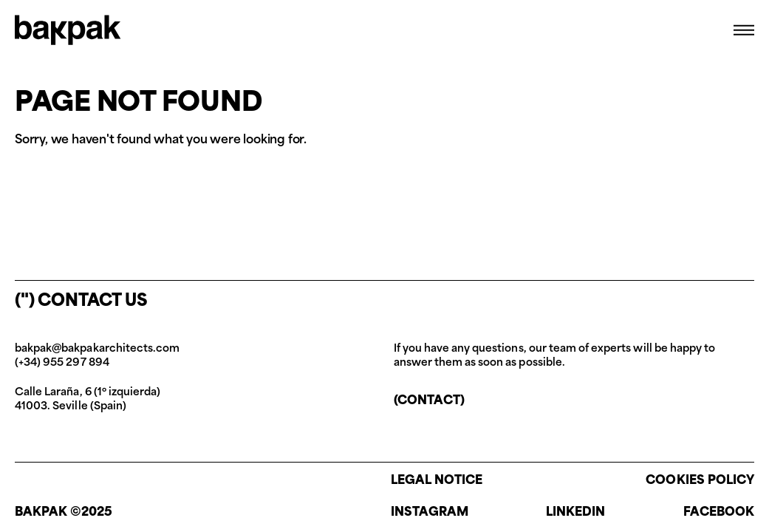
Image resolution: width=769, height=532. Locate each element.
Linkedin (575, 513)
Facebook (719, 513)
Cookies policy (700, 481)
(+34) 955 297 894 (62, 363)
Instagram (430, 513)
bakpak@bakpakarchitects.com (97, 349)
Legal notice (437, 481)
